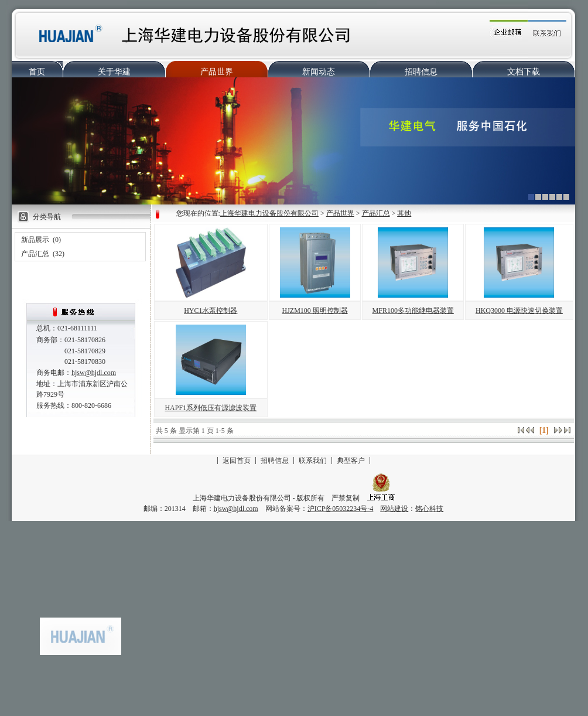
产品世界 (217, 72)
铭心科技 (429, 509)
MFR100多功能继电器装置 (413, 311)
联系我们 (313, 461)
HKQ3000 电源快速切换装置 (519, 311)
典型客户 (351, 461)
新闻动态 (319, 72)
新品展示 (35, 240)
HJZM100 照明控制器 (315, 311)
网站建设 (394, 509)
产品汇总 (35, 254)
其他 (404, 213)
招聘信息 (421, 72)
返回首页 (237, 461)
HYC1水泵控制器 (211, 311)
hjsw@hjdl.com (94, 373)
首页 (37, 72)
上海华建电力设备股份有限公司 (269, 213)
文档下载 (524, 72)
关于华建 (114, 72)
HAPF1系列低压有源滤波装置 (211, 408)
